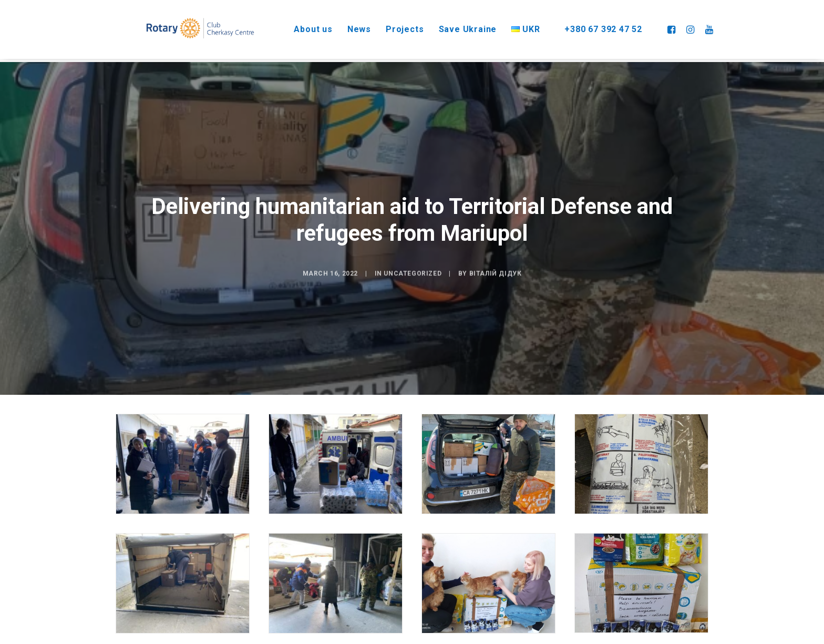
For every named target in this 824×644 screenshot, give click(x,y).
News (347, 26)
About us (300, 26)
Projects (392, 26)
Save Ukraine (455, 26)
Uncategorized (413, 300)
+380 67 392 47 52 (599, 26)
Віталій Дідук (496, 300)
